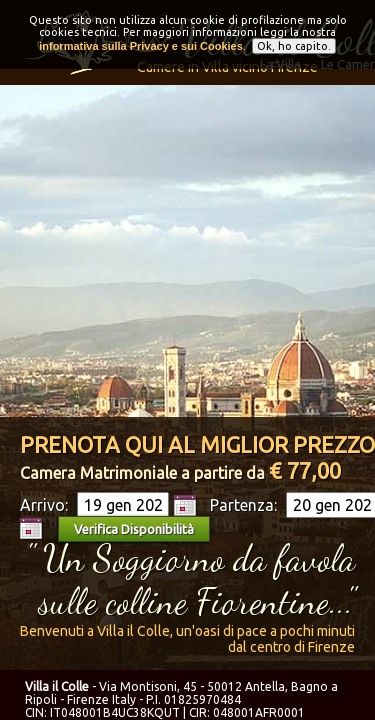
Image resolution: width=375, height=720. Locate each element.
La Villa (280, 64)
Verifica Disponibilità (134, 529)
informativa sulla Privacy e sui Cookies (141, 41)
